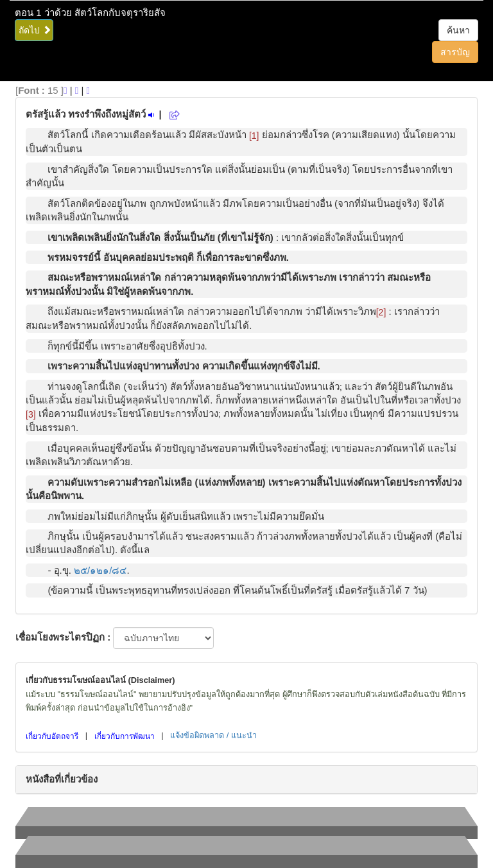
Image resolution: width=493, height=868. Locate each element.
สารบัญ (455, 52)
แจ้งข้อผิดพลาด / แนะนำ (213, 735)
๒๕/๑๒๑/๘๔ (100, 570)
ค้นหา (458, 30)
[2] (381, 312)
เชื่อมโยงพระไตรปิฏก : (63, 637)
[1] (254, 136)
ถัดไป (35, 30)
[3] (31, 414)
